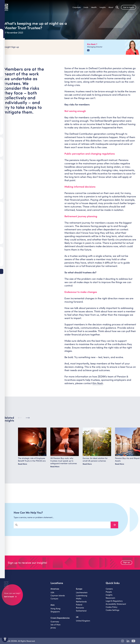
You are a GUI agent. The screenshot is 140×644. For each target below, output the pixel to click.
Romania (80, 610)
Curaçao (54, 600)
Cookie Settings (112, 612)
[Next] (28, 420)
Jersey (53, 630)
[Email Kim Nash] (88, 50)
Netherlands (81, 604)
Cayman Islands (58, 597)
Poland (79, 607)
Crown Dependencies (60, 620)
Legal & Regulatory (114, 603)
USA (52, 594)
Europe (79, 591)
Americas (55, 591)
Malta (79, 600)
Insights (109, 597)
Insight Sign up (11, 47)
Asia (53, 607)
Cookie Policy (112, 609)
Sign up (126, 564)
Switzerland (81, 613)
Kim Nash (98, 383)
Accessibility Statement (116, 606)
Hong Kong (55, 610)
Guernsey (55, 623)
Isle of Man (56, 627)
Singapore (55, 613)
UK (77, 619)
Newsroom (110, 600)
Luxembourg (82, 597)
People (109, 594)
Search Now (114, 527)
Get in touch (129, 7)
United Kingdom (83, 623)
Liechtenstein (82, 594)
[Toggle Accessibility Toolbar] (5, 639)
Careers (109, 591)
